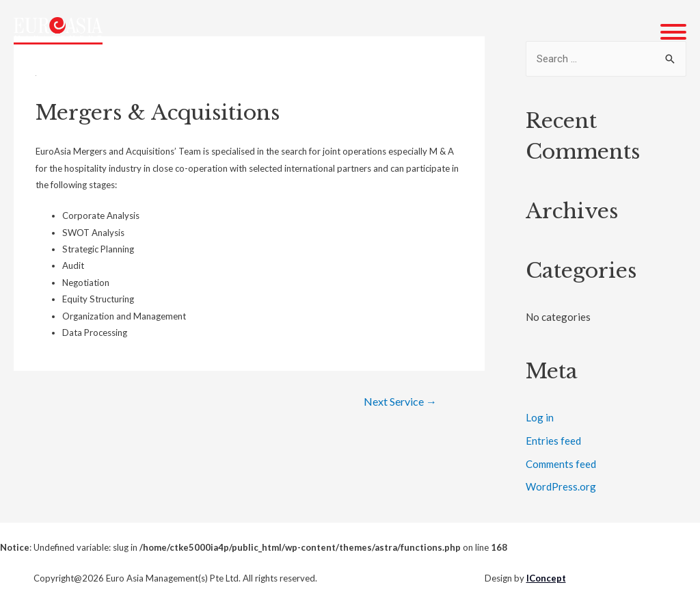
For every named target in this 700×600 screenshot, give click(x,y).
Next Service (400, 401)
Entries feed (553, 441)
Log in (540, 417)
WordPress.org (561, 486)
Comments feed (561, 464)
